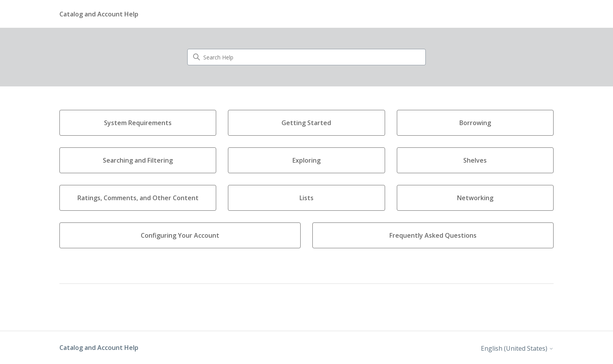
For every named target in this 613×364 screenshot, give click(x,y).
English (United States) (517, 348)
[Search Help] (306, 57)
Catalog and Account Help (99, 348)
